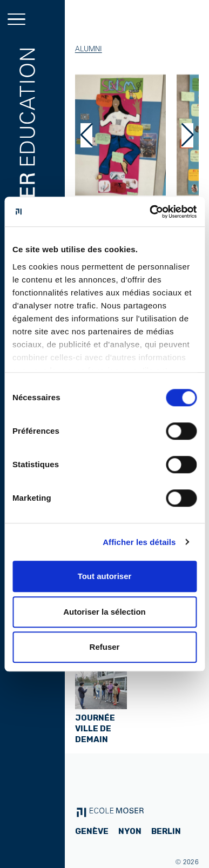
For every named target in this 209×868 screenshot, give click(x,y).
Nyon (130, 831)
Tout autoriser (105, 576)
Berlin (166, 831)
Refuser (105, 647)
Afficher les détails (139, 542)
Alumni (89, 48)
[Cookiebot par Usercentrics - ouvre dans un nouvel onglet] (150, 212)
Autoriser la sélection (104, 612)
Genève (92, 831)
